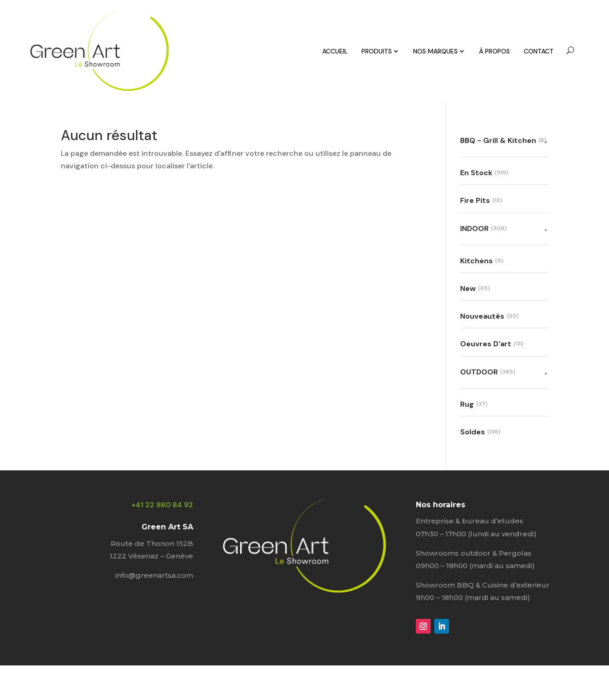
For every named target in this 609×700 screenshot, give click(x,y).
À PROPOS (494, 51)
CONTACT (539, 51)
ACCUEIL (335, 51)
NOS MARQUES (435, 51)
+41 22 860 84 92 (162, 505)
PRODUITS (377, 51)
